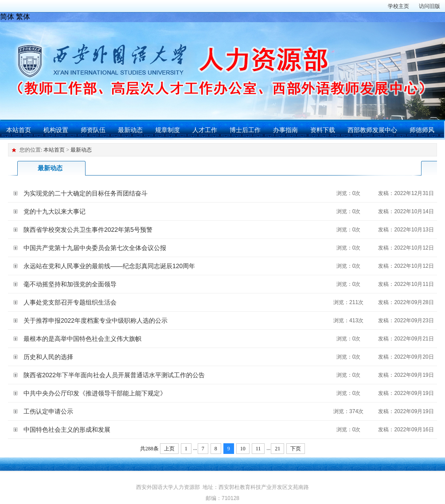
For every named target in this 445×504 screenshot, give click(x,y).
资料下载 (323, 130)
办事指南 (285, 130)
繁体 (23, 17)
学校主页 (398, 6)
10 (243, 449)
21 (277, 449)
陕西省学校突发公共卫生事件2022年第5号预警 (88, 230)
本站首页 (19, 130)
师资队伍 (93, 130)
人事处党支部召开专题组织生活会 (70, 302)
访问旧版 (429, 6)
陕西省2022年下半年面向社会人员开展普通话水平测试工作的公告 (114, 375)
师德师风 (422, 130)
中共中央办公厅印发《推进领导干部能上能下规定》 (95, 393)
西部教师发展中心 (372, 130)
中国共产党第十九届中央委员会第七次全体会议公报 (95, 248)
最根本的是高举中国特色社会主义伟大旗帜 (82, 339)
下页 (296, 449)
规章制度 (168, 130)
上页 (169, 449)
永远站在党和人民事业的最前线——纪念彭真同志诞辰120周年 (109, 266)
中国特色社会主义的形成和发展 (67, 430)
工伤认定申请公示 (48, 411)
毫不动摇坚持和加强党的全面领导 (70, 284)
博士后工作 (245, 130)
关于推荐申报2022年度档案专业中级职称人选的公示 (96, 320)
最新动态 (130, 130)
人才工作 (205, 130)
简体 (7, 17)
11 (258, 449)
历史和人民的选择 (48, 357)
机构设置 (56, 130)
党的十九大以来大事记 (55, 211)
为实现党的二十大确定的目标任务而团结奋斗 (86, 193)
